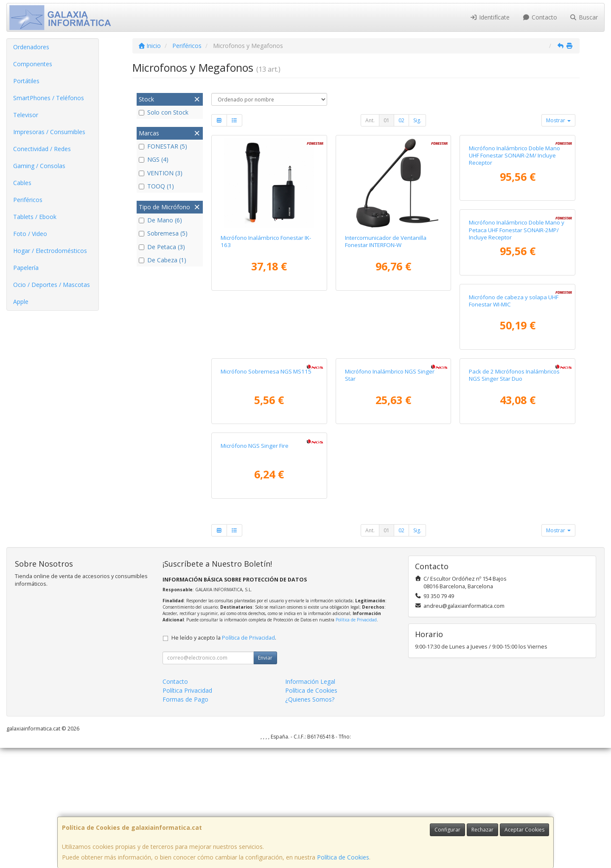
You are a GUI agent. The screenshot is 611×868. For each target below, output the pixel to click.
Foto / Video (30, 234)
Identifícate (490, 17)
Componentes (33, 64)
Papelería (26, 268)
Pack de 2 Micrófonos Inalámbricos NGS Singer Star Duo (390, 569)
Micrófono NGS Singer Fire (503, 566)
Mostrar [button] (558, 120)
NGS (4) (154, 159)
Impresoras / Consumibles (49, 132)
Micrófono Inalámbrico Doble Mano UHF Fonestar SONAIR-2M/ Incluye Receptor (514, 245)
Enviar (265, 778)
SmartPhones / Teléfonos (49, 98)
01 (387, 120)
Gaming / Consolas (39, 166)
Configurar (447, 830)
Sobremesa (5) (163, 233)
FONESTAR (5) (163, 146)
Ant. (370, 120)
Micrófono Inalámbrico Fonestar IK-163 (266, 241)
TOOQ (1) (156, 186)
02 (401, 120)
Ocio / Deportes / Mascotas (52, 285)
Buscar (584, 17)
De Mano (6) (160, 220)
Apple (21, 302)
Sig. (417, 120)
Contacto (540, 17)
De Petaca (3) (162, 247)
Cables (22, 183)
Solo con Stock (164, 112)
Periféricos (28, 200)
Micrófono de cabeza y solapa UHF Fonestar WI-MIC (390, 406)
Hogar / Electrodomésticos (50, 251)
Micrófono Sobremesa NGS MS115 (514, 402)
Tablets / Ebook (35, 217)
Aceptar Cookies (524, 830)
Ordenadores (31, 47)
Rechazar (482, 830)
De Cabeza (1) (163, 260)
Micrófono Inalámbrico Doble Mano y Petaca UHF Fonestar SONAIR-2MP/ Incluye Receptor (268, 409)
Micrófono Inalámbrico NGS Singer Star (265, 569)
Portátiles (26, 81)
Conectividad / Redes (42, 149)
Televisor (26, 115)
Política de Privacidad (356, 740)
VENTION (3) (161, 173)
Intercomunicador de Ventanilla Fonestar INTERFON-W (386, 241)
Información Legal (310, 802)
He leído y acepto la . (224, 758)
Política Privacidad (187, 810)
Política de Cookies (343, 857)
